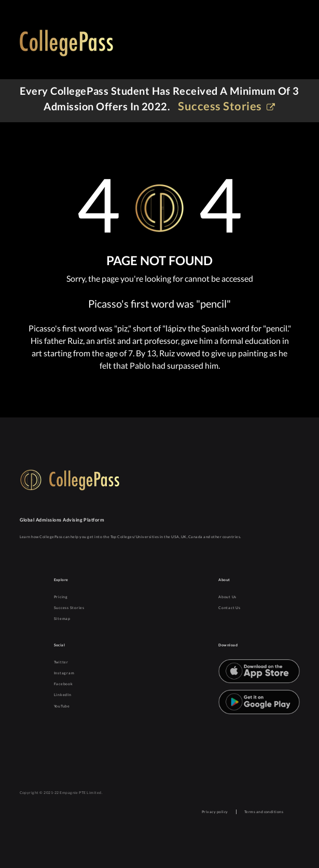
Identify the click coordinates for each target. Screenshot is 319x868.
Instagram (64, 673)
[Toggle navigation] (285, 45)
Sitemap (62, 619)
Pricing (61, 597)
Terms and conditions (264, 812)
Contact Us (230, 608)
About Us (227, 597)
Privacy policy (215, 812)
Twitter (61, 662)
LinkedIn (63, 695)
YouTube (62, 706)
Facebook (64, 684)
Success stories (226, 106)
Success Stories (69, 608)
